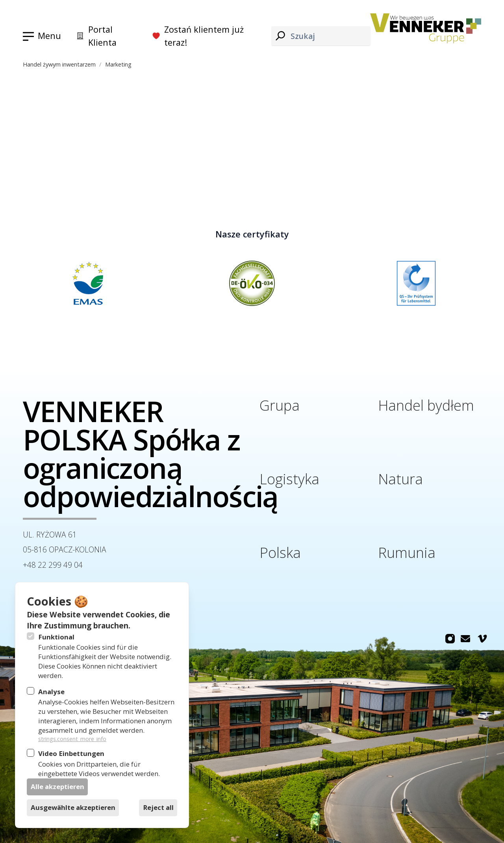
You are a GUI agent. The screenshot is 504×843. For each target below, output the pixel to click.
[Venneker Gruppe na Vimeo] (482, 639)
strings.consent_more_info (72, 739)
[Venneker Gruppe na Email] (465, 639)
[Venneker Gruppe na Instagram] (450, 639)
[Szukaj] (280, 36)
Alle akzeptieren (57, 786)
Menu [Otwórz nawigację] (49, 36)
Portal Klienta (96, 36)
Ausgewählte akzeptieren (73, 807)
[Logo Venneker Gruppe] (426, 28)
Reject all (158, 807)
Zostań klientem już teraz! (198, 36)
